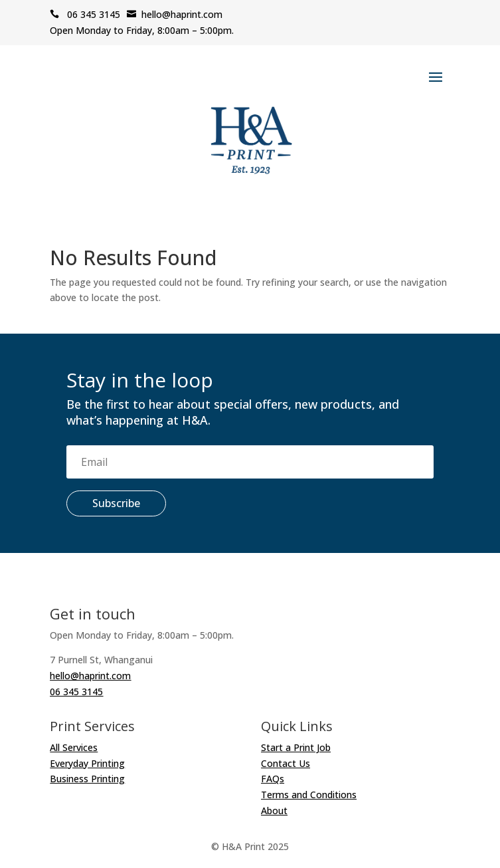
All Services (74, 747)
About (274, 811)
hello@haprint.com (175, 14)
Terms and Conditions (309, 795)
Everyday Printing (87, 763)
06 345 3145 (85, 14)
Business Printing (87, 779)
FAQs (273, 779)
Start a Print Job (296, 747)
